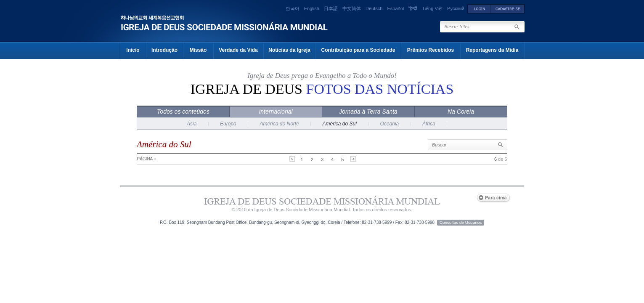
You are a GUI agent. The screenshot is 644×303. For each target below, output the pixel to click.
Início (133, 50)
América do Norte (279, 124)
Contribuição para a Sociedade (358, 50)
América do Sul (340, 124)
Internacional (276, 112)
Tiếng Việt (432, 8)
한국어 (293, 8)
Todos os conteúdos (183, 112)
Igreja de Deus (322, 89)
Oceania (390, 124)
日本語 (331, 8)
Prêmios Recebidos (431, 50)
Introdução (164, 50)
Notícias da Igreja (289, 50)
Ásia (192, 124)
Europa (228, 124)
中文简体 (352, 8)
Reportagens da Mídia (492, 50)
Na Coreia (461, 112)
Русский (456, 8)
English (312, 8)
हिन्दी (413, 8)
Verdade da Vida (238, 50)
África (429, 124)
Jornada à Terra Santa (368, 112)
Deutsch (374, 8)
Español (395, 8)
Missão (198, 50)
